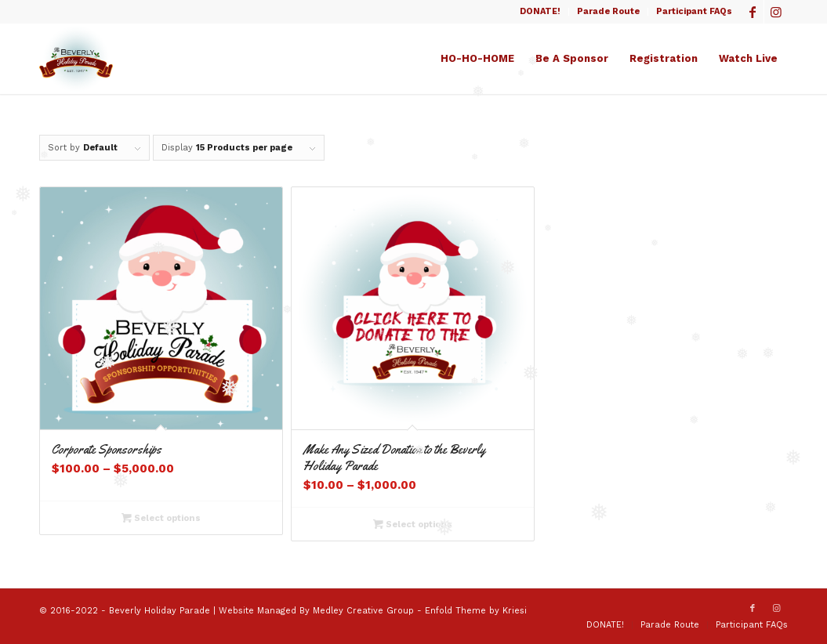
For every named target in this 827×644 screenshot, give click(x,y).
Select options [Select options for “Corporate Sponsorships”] (161, 518)
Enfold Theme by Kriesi (476, 611)
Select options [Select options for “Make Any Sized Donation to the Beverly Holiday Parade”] (413, 524)
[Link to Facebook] (752, 12)
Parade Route (608, 11)
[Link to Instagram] (776, 12)
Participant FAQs (694, 11)
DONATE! (540, 11)
